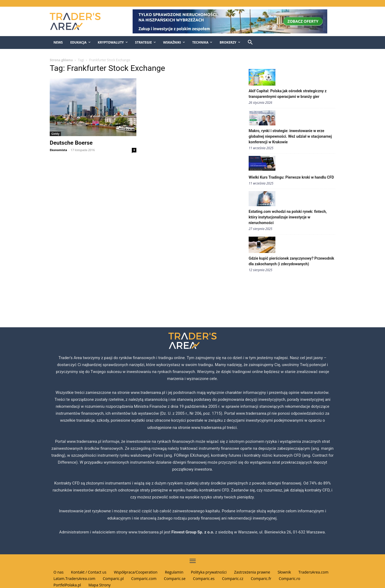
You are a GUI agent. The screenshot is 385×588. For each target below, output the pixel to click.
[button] (250, 43)
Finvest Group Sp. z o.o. (193, 532)
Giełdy (55, 134)
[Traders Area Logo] (81, 21)
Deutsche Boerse (71, 143)
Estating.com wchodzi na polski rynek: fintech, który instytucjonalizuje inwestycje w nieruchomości (288, 217)
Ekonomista (58, 150)
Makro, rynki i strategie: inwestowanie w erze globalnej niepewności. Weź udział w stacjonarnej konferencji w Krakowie (290, 136)
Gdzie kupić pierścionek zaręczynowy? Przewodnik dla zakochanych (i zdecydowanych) (291, 261)
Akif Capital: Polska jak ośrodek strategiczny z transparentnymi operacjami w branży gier (288, 94)
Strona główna (61, 60)
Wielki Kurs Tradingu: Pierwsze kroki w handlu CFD (291, 177)
